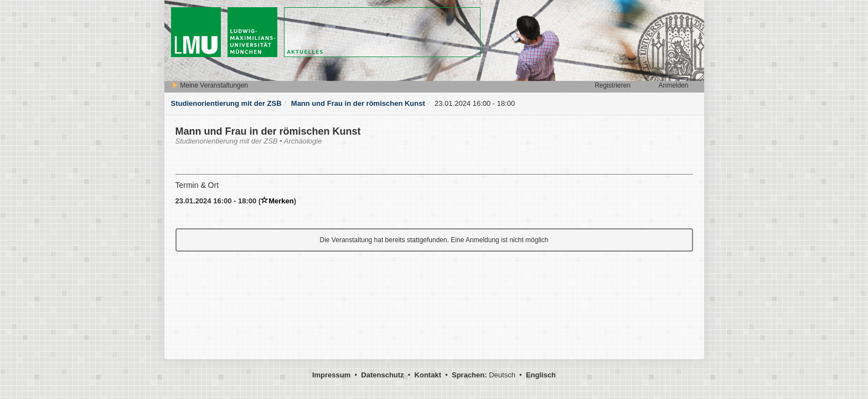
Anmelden (673, 85)
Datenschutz (382, 375)
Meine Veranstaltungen (210, 85)
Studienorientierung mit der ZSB (226, 103)
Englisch (541, 375)
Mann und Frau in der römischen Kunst (358, 103)
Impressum (331, 375)
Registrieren (613, 85)
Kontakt (428, 375)
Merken (277, 201)
